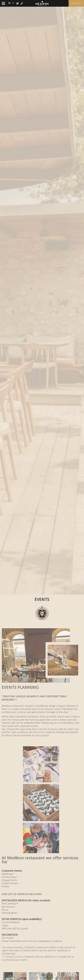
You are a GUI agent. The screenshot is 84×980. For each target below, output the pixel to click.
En (9, 3)
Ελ (13, 3)
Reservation (76, 3)
